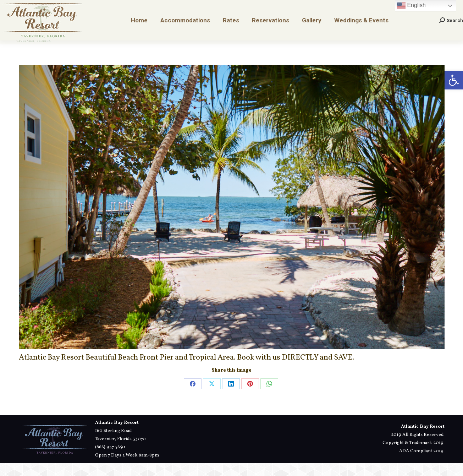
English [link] (411, 18)
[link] (454, 80)
